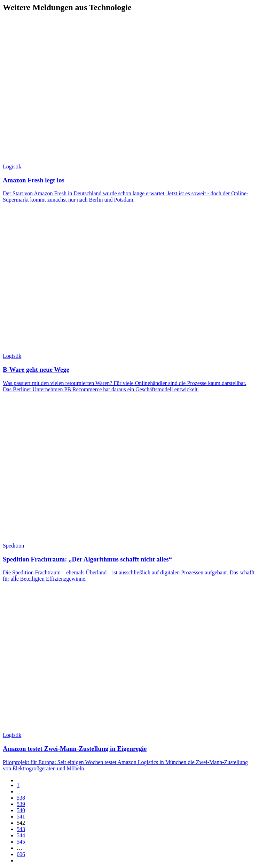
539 (21, 804)
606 (21, 854)
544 (21, 835)
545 (21, 842)
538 (21, 798)
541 (21, 817)
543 (21, 829)
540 (21, 810)
